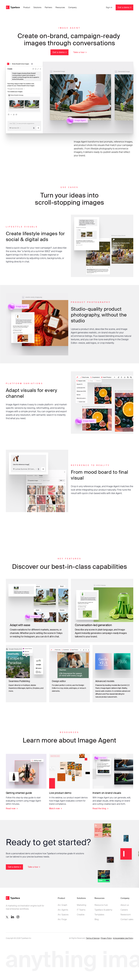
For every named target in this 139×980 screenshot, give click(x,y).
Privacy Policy (106, 938)
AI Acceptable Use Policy (123, 938)
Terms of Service (93, 938)
